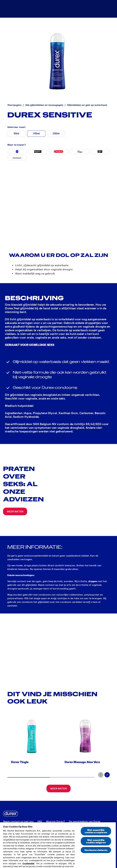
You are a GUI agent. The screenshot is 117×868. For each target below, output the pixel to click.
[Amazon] (38, 152)
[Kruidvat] (58, 152)
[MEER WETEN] (15, 511)
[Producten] (71, 9)
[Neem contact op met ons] (18, 821)
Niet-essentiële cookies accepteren (96, 831)
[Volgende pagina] (107, 775)
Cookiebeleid (28, 863)
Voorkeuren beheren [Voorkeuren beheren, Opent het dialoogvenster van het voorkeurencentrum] (96, 850)
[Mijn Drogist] (79, 152)
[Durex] (10, 9)
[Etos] (100, 152)
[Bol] (17, 152)
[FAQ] (40, 821)
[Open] (111, 9)
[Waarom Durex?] (55, 821)
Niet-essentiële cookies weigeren (96, 841)
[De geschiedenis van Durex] (85, 821)
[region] (58, 845)
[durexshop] (17, 158)
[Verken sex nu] (95, 9)
